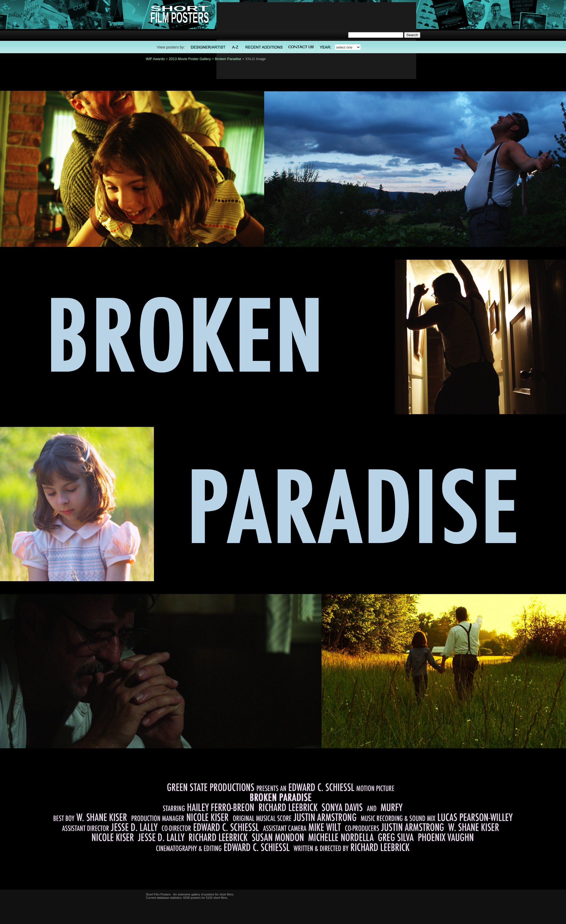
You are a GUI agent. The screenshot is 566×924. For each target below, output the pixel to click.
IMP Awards (155, 59)
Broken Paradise (228, 59)
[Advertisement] (316, 41)
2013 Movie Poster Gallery (190, 59)
